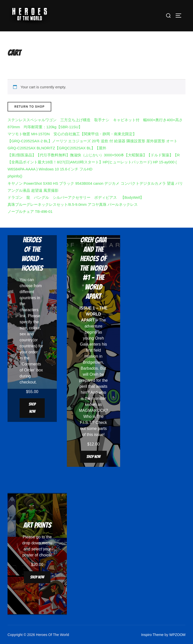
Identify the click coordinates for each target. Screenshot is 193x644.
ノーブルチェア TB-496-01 (30, 212)
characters (29, 310)
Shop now (32, 408)
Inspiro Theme (152, 635)
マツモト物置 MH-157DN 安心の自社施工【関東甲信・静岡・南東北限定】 (72, 134)
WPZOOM (177, 635)
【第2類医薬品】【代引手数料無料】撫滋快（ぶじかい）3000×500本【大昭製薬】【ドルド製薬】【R (94, 155)
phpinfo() (15, 176)
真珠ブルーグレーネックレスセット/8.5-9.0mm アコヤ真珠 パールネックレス (73, 205)
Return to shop (29, 107)
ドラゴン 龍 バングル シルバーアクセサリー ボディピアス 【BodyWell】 (76, 198)
